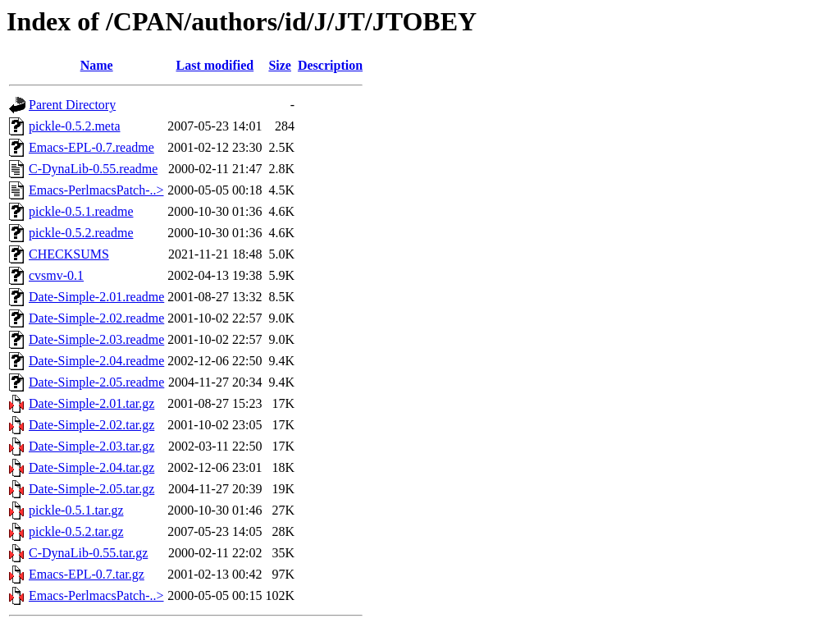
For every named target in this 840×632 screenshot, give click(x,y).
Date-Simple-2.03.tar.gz (91, 446)
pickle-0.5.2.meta (75, 126)
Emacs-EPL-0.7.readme (91, 147)
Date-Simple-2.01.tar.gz (91, 403)
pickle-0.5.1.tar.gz (76, 510)
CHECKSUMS (69, 254)
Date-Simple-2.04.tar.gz (91, 467)
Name (97, 65)
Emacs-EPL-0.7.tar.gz (87, 574)
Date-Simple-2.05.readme (96, 382)
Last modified (215, 65)
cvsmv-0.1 (56, 275)
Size (280, 65)
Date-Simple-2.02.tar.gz (91, 425)
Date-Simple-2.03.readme (96, 339)
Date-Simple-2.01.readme (96, 297)
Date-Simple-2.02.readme (96, 318)
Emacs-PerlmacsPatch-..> (96, 190)
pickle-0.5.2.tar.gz (76, 531)
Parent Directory (72, 105)
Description (330, 65)
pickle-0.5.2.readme (81, 233)
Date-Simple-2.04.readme (96, 361)
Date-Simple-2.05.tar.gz (91, 489)
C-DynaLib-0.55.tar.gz (88, 553)
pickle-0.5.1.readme (81, 211)
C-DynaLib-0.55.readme (93, 169)
